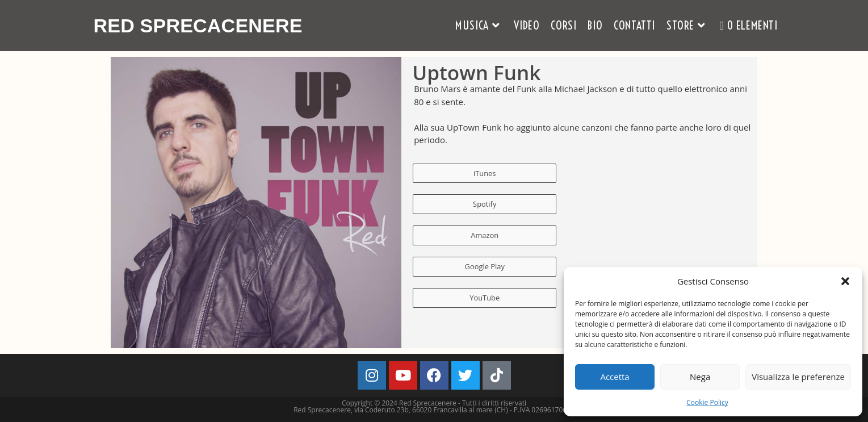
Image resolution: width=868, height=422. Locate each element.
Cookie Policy (707, 402)
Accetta (615, 377)
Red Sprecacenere (203, 25)
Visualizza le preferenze (798, 377)
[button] (845, 281)
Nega (700, 377)
